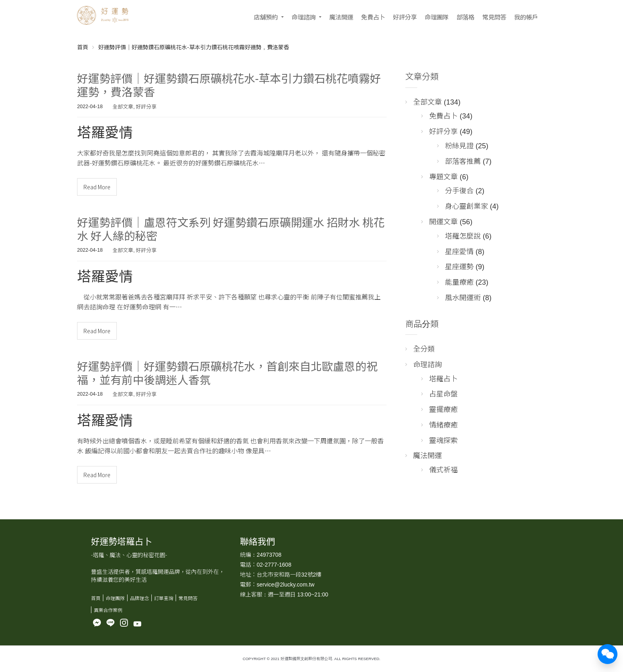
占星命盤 (443, 393)
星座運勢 (459, 266)
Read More (97, 187)
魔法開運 (341, 17)
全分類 (424, 348)
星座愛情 (459, 251)
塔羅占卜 (443, 378)
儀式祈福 (443, 469)
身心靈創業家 (466, 206)
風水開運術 (463, 297)
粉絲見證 (459, 145)
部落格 (465, 17)
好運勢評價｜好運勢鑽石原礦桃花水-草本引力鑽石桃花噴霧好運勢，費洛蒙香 (229, 85)
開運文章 (443, 221)
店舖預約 (266, 17)
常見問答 (494, 17)
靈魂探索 (443, 440)
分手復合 (459, 190)
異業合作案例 (108, 610)
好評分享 (405, 17)
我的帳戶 (526, 17)
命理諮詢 (304, 17)
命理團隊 (437, 17)
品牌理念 (139, 598)
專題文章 (443, 176)
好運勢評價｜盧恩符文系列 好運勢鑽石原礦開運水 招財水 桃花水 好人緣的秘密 (231, 229)
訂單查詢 (164, 598)
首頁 (83, 47)
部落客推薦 (463, 161)
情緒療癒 (443, 424)
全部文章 (123, 106)
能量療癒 (459, 282)
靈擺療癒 (443, 409)
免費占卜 (373, 17)
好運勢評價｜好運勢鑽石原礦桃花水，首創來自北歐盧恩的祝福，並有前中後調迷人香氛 (227, 373)
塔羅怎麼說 (463, 235)
